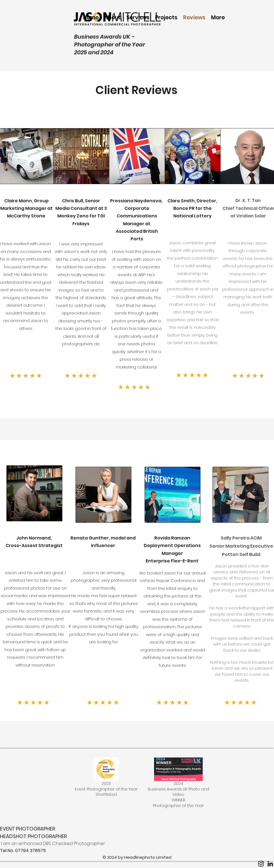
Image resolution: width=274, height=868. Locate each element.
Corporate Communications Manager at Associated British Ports (137, 224)
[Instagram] (261, 864)
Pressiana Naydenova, (137, 201)
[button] (166, 18)
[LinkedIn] (270, 864)
